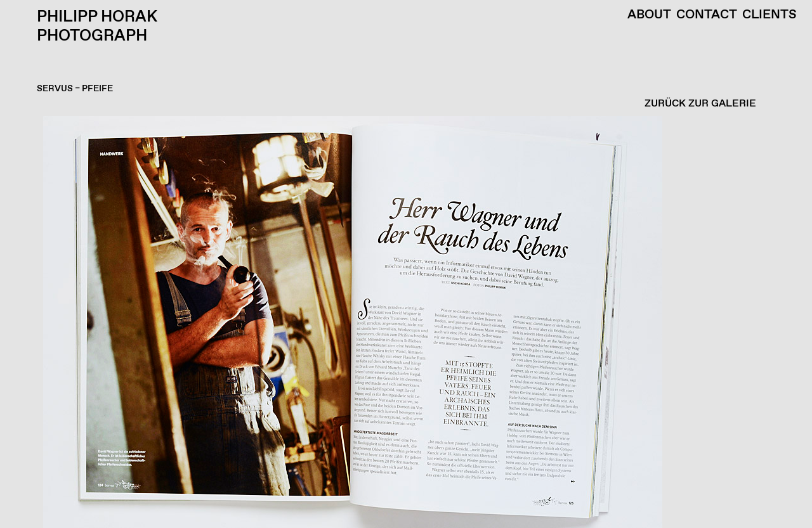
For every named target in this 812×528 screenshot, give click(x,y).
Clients (769, 15)
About (649, 15)
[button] (403, 322)
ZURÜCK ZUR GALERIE (700, 104)
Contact (707, 15)
